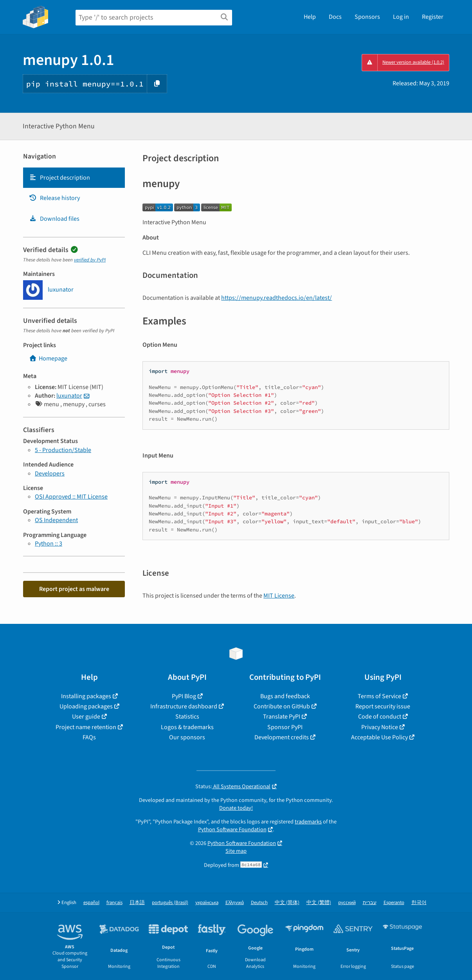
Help (310, 17)
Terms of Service (379, 696)
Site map (236, 851)
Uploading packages (86, 706)
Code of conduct (380, 717)
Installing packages (86, 696)
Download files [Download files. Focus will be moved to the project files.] (54, 219)
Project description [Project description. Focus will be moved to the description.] (59, 178)
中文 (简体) (287, 903)
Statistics (187, 717)
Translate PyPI (282, 717)
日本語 (137, 903)
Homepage (48, 358)
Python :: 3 (49, 544)
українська (207, 903)
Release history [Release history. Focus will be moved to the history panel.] (54, 198)
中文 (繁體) (319, 903)
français (114, 903)
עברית (370, 903)
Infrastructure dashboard (184, 706)
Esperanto (394, 903)
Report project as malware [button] (74, 589)
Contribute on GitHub (282, 706)
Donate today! (236, 808)
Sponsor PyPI (285, 727)
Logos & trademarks (187, 727)
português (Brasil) (170, 903)
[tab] (74, 178)
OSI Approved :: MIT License (71, 497)
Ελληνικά (235, 903)
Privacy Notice (380, 727)
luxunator (69, 396)
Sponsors (367, 17)
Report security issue (383, 706)
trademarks (308, 822)
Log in (401, 17)
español (91, 903)
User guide (86, 717)
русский (347, 903)
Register (433, 17)
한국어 (419, 903)
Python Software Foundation (232, 830)
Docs (335, 17)
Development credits (282, 737)
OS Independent (56, 520)
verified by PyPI (90, 260)
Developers (50, 474)
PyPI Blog (184, 696)
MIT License (279, 596)
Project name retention (86, 727)
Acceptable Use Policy (379, 737)
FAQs (89, 737)
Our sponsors (187, 737)
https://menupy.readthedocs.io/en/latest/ (277, 298)
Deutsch (259, 903)
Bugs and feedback (285, 696)
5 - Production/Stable (63, 450)
